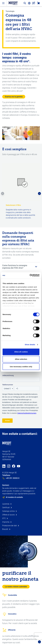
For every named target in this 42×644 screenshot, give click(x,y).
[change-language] (29, 3)
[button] (3, 193)
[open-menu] (3, 3)
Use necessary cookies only (21, 367)
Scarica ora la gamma (14, 97)
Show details (30, 345)
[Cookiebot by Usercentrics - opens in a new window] (30, 275)
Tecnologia (10, 11)
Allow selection (21, 359)
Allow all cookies (21, 352)
